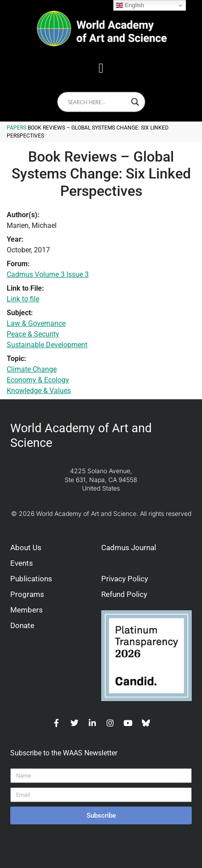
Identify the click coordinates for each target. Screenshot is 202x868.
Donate (22, 625)
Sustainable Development (47, 345)
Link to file (23, 299)
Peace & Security (33, 334)
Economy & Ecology (38, 380)
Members (27, 610)
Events (22, 563)
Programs (27, 594)
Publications (31, 579)
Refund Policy (124, 594)
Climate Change (32, 369)
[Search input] (97, 102)
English (130, 5)
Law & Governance (36, 323)
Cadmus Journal (129, 548)
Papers (16, 128)
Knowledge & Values (39, 391)
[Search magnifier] (135, 102)
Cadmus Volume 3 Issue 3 (48, 274)
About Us (26, 548)
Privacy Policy (125, 579)
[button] (101, 68)
